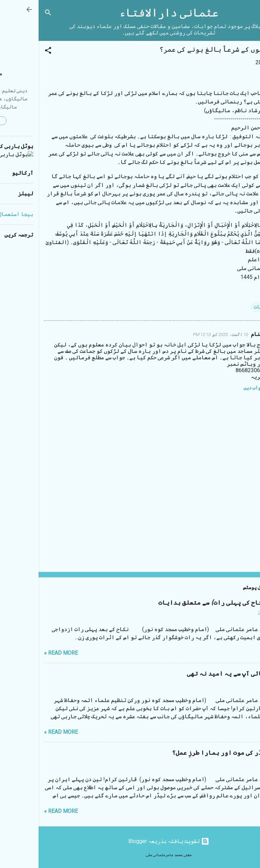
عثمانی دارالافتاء (130, 13)
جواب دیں (215, 388)
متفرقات (226, 307)
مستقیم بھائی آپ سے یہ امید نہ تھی (201, 674)
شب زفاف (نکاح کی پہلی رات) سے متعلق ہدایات (187, 603)
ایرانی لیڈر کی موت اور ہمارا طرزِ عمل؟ (194, 753)
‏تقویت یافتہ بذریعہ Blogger (130, 841)
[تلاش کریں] (9, 14)
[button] (9, 52)
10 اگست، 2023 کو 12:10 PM (182, 334)
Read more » (22, 653)
